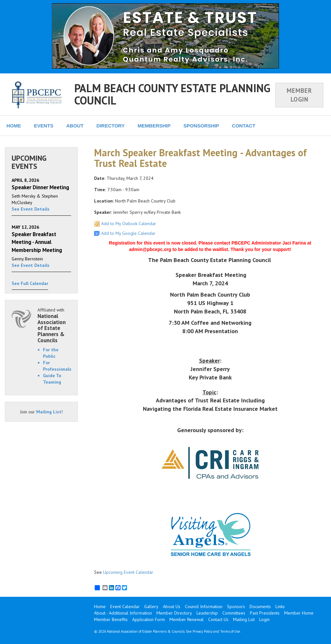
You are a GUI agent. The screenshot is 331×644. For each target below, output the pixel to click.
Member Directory (174, 613)
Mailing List (49, 412)
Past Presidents (265, 613)
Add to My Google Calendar (128, 233)
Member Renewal (187, 619)
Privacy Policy (203, 631)
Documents (260, 606)
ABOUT (75, 126)
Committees (234, 613)
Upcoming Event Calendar (128, 572)
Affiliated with (54, 325)
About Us (172, 606)
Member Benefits (111, 619)
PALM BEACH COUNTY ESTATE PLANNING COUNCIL (172, 94)
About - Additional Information (123, 613)
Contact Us (218, 619)
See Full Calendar (30, 283)
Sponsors (236, 606)
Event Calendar (125, 606)
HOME (14, 126)
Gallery (151, 606)
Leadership (207, 613)
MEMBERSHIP (154, 126)
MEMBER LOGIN (299, 95)
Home (100, 606)
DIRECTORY (111, 126)
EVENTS (44, 126)
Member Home (299, 613)
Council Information (204, 606)
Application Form (149, 619)
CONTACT (244, 126)
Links (280, 606)
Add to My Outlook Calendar (129, 224)
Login (264, 619)
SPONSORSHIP (201, 126)
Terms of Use (230, 631)
